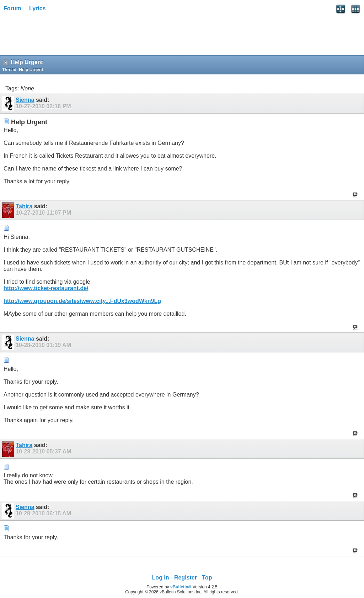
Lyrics (38, 8)
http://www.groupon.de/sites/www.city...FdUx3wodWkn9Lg (82, 301)
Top (207, 578)
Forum (12, 8)
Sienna (25, 100)
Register (186, 578)
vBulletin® (181, 587)
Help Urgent (31, 70)
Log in (161, 578)
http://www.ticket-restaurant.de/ (46, 288)
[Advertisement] (57, 36)
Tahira (24, 206)
